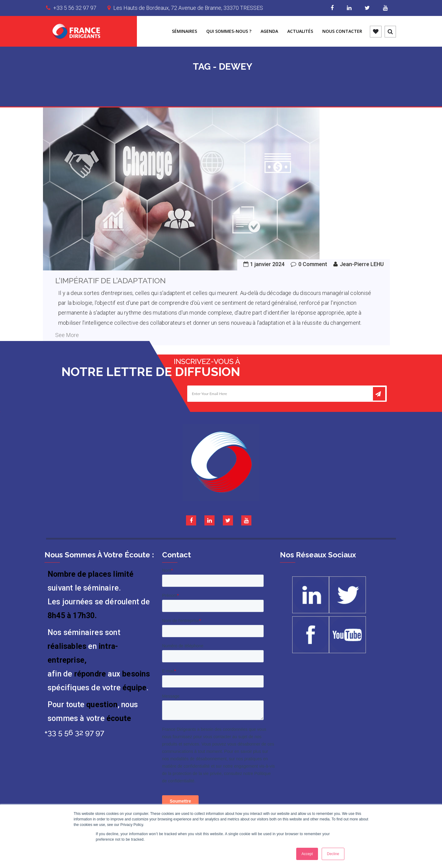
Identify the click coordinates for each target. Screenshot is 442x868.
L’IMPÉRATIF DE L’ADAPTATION (110, 281)
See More (67, 335)
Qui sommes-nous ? (229, 31)
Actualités (300, 31)
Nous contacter (342, 31)
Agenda (269, 31)
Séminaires (184, 31)
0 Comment (313, 264)
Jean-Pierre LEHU (362, 264)
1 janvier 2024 (267, 264)
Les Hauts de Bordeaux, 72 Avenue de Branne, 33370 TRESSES (188, 8)
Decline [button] (333, 854)
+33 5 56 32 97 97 (75, 8)
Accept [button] (307, 854)
